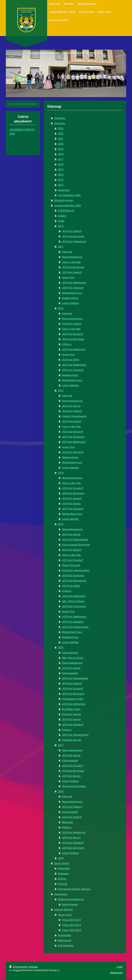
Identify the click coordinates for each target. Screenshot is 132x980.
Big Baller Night (71, 709)
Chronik (63, 884)
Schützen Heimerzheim (76, 570)
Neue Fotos (65, 915)
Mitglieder (64, 868)
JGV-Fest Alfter (71, 360)
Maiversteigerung (72, 257)
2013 (61, 180)
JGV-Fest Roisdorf (72, 334)
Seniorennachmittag (74, 786)
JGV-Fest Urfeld (71, 586)
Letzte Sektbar (70, 303)
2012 (61, 185)
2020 (61, 144)
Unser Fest (68, 277)
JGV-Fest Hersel (71, 406)
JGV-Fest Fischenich (74, 606)
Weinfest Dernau (72, 740)
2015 (61, 169)
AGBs (61, 221)
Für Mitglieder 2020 (69, 195)
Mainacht (67, 822)
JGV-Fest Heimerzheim (75, 627)
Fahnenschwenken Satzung (74, 889)
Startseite (60, 118)
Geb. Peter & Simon (73, 601)
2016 (61, 164)
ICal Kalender (66, 945)
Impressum (61, 894)
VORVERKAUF (66, 211)
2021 (61, 139)
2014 (61, 175)
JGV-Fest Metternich (74, 349)
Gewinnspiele (70, 904)
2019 (61, 149)
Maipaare (63, 873)
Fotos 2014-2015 (71, 925)
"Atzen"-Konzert (71, 565)
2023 (61, 128)
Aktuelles (60, 123)
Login (120, 967)
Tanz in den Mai (71, 262)
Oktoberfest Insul (72, 293)
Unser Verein (62, 863)
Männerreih (65, 940)
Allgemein (64, 190)
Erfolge (62, 879)
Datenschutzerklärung (71, 899)
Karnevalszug (70, 652)
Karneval (67, 252)
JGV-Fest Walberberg (74, 241)
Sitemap (33, 967)
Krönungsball (70, 673)
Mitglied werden (64, 200)
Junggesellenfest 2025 (67, 205)
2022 (61, 133)
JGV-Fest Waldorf (72, 411)
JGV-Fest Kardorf (72, 231)
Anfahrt (62, 216)
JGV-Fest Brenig (71, 503)
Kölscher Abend (71, 714)
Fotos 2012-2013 (71, 930)
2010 (61, 226)
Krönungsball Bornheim (76, 545)
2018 (61, 154)
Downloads (65, 935)
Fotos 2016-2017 (71, 920)
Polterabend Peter (73, 699)
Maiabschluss (70, 298)
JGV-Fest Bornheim (73, 236)
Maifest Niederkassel (74, 416)
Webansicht (116, 973)
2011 (61, 246)
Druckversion (18, 967)
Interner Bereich (64, 909)
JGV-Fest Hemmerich (74, 581)
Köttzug (67, 344)
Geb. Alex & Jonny (73, 658)
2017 (61, 159)
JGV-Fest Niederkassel (75, 539)
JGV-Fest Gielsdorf (73, 288)
